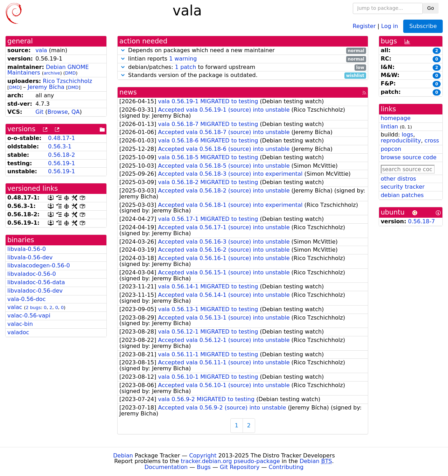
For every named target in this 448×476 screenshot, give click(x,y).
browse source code (409, 157)
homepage (396, 118)
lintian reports (243, 59)
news (128, 92)
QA (76, 112)
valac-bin (20, 324)
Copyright (203, 456)
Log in (390, 26)
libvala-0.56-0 (27, 249)
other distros (398, 179)
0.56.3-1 (60, 146)
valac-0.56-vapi (29, 316)
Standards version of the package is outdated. (243, 75)
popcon (391, 149)
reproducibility (401, 141)
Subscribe (423, 26)
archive (52, 73)
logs (408, 135)
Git (39, 112)
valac (15, 307)
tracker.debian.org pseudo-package (230, 461)
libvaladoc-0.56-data (36, 282)
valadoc (18, 332)
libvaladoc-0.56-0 (32, 274)
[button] (123, 50)
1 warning (183, 59)
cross (432, 141)
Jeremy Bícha (46, 87)
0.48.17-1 (61, 138)
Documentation (166, 467)
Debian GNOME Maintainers (48, 70)
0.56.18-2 (61, 155)
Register (364, 26)
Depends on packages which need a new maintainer (243, 51)
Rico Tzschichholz (67, 81)
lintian (390, 127)
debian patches (402, 195)
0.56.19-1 (61, 163)
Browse (58, 112)
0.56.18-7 (422, 221)
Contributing (286, 467)
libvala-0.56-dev (30, 257)
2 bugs (33, 307)
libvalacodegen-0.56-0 (39, 265)
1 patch (185, 67)
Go (431, 8)
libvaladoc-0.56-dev (35, 291)
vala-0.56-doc (26, 299)
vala (41, 50)
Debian (123, 456)
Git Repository (240, 467)
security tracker (403, 187)
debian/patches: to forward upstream (243, 67)
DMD (71, 73)
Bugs (204, 467)
